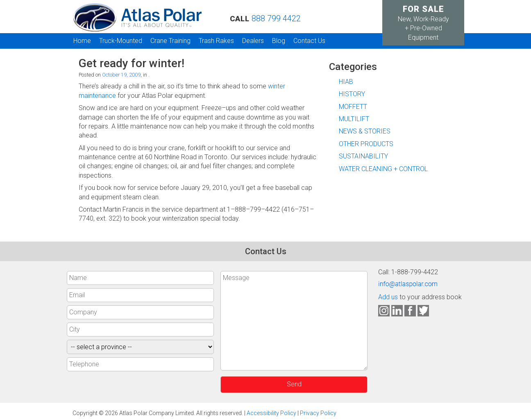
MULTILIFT (354, 119)
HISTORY (352, 94)
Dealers (253, 41)
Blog (279, 41)
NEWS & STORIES (365, 131)
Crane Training (170, 41)
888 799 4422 (276, 18)
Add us (388, 297)
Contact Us (309, 41)
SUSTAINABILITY (363, 156)
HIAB (346, 82)
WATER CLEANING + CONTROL (383, 169)
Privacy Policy (318, 413)
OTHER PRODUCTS (366, 144)
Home (82, 41)
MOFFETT (353, 107)
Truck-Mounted (121, 41)
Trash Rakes (216, 41)
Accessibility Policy (271, 413)
